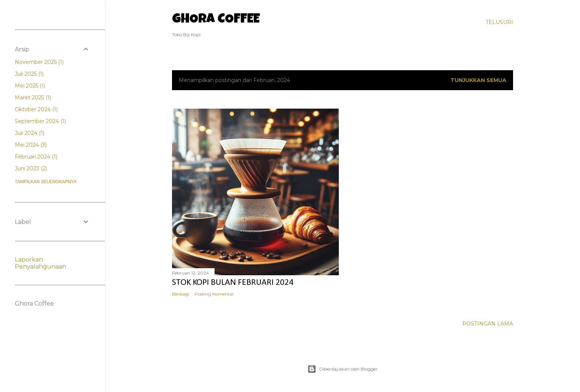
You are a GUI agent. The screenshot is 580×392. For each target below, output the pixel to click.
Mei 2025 (30, 86)
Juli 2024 (30, 133)
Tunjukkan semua (478, 80)
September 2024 (40, 121)
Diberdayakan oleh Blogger (343, 369)
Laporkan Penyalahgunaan (41, 263)
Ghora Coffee (216, 20)
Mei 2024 (31, 145)
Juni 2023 (31, 168)
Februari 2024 (36, 157)
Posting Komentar (214, 294)
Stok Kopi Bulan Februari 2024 (233, 283)
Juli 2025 (29, 74)
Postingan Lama (488, 324)
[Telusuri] (499, 22)
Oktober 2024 (36, 109)
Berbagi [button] (181, 294)
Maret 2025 (33, 98)
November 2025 (39, 62)
